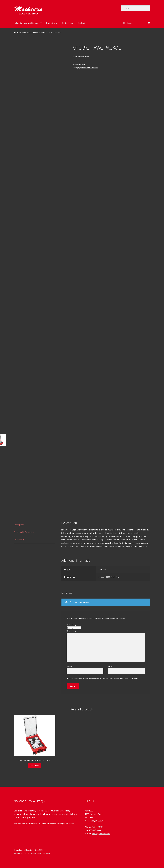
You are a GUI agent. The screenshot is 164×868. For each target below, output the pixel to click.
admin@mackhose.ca (101, 834)
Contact (81, 23)
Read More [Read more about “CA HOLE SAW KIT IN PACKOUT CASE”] (35, 765)
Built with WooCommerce (39, 853)
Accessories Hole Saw (32, 32)
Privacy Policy (20, 853)
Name (70, 666)
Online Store (52, 23)
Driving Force (68, 23)
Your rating (72, 624)
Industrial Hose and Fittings (26, 23)
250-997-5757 (98, 827)
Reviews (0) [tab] (19, 540)
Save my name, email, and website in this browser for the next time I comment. (104, 679)
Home (19, 32)
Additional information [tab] (24, 532)
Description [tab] (19, 525)
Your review (72, 631)
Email (111, 666)
